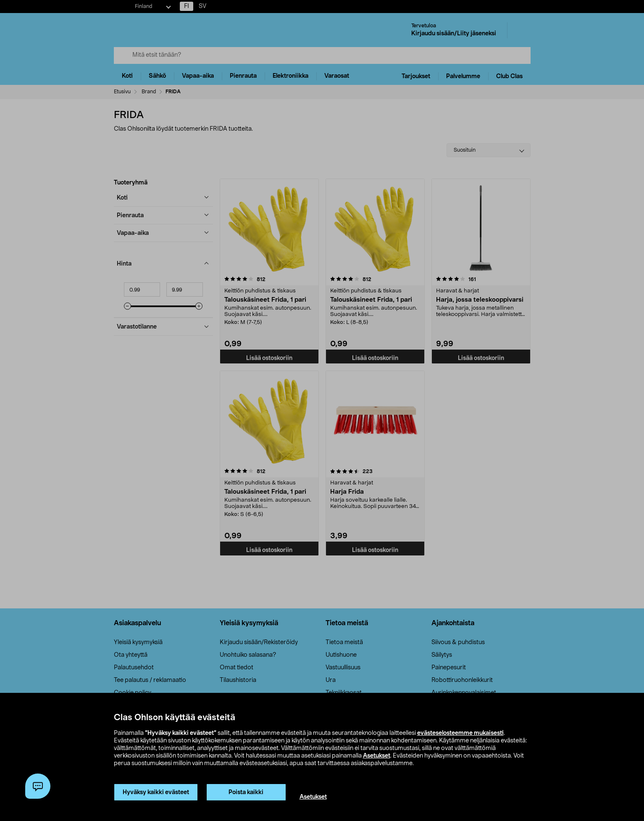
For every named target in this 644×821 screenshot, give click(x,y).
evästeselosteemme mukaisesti (460, 733)
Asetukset (377, 756)
